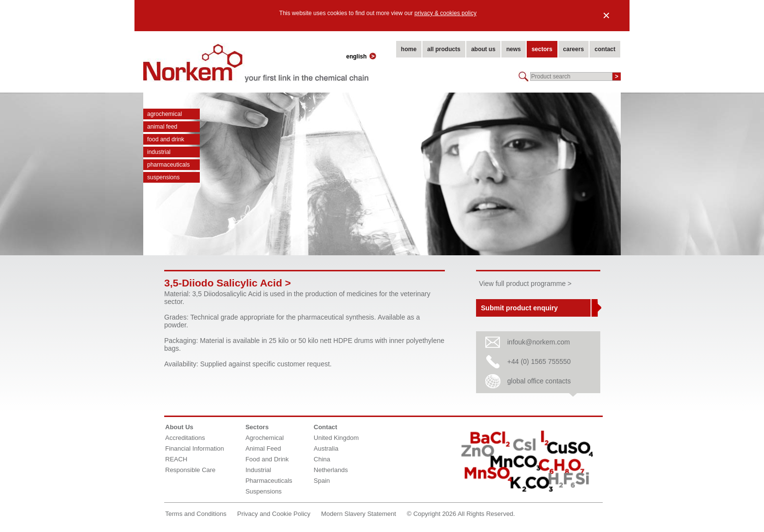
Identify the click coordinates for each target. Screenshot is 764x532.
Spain (322, 481)
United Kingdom (336, 438)
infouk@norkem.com (539, 342)
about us (483, 49)
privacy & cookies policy (446, 13)
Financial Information (195, 448)
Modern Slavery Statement (359, 514)
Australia (326, 448)
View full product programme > (525, 284)
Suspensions (163, 177)
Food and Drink (166, 139)
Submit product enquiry (519, 308)
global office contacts (539, 381)
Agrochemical (164, 114)
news (514, 49)
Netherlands (331, 470)
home (409, 49)
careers (574, 49)
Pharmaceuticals (168, 165)
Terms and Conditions (196, 514)
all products (444, 49)
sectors (542, 49)
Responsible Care (190, 470)
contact (605, 49)
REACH (176, 459)
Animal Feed (162, 127)
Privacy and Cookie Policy (274, 514)
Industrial (159, 152)
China (322, 459)
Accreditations (185, 438)
